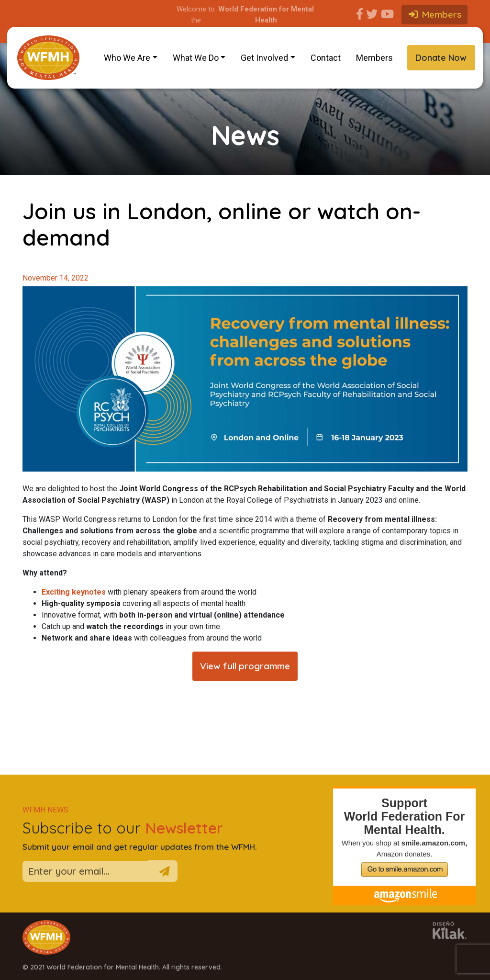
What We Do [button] (196, 58)
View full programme (245, 666)
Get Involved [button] (264, 58)
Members (374, 58)
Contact (326, 58)
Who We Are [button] (127, 58)
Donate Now (441, 58)
